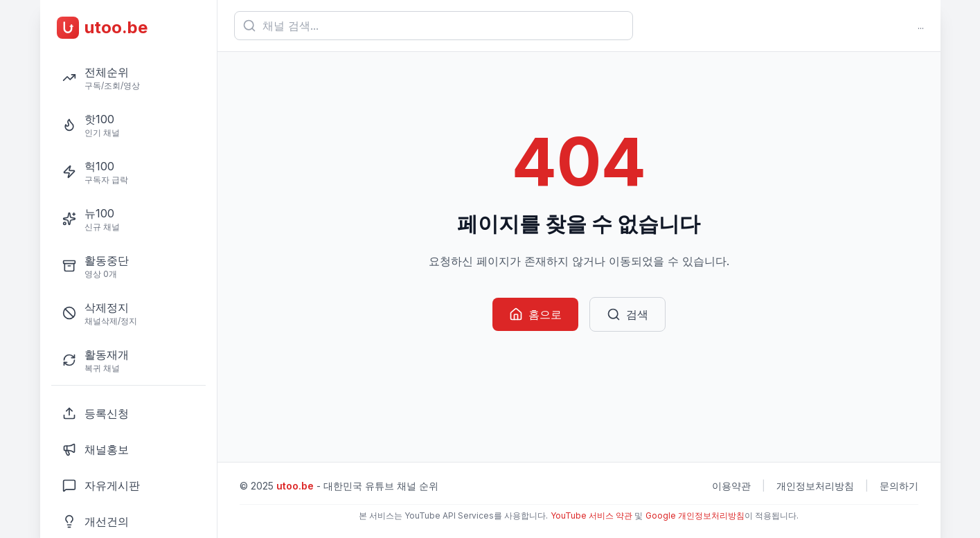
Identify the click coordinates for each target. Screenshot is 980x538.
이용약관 (731, 486)
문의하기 (899, 486)
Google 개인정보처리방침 (695, 515)
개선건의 (96, 521)
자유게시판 (101, 485)
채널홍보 (96, 449)
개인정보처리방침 (815, 486)
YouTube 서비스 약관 (591, 515)
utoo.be (295, 486)
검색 (627, 314)
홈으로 (535, 314)
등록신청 (96, 413)
